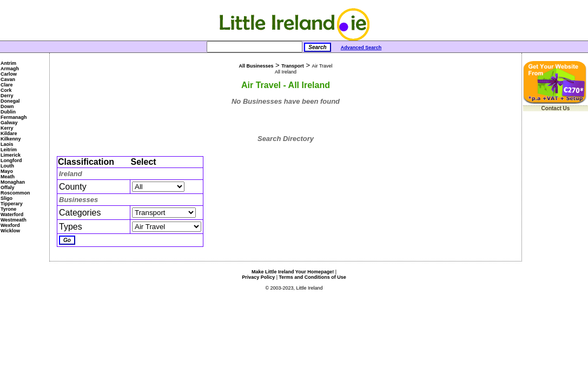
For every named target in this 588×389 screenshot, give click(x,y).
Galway (9, 123)
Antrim (8, 63)
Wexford (10, 225)
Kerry (7, 128)
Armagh (10, 69)
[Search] (255, 47)
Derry (7, 96)
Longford (11, 160)
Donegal (10, 101)
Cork (6, 90)
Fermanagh (14, 117)
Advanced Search (361, 48)
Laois (7, 144)
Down (7, 106)
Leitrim (9, 150)
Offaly (8, 187)
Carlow (9, 74)
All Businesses (256, 66)
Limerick (11, 155)
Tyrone (8, 209)
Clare (7, 85)
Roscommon (15, 193)
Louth (7, 166)
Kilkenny (11, 139)
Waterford (12, 214)
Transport (293, 66)
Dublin (8, 112)
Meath (8, 177)
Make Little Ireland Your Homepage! (293, 272)
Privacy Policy (258, 277)
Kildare (9, 133)
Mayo (7, 171)
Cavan (8, 79)
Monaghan (13, 182)
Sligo (6, 198)
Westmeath (14, 220)
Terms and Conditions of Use (313, 277)
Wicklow (10, 231)
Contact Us (556, 108)
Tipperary (12, 204)
